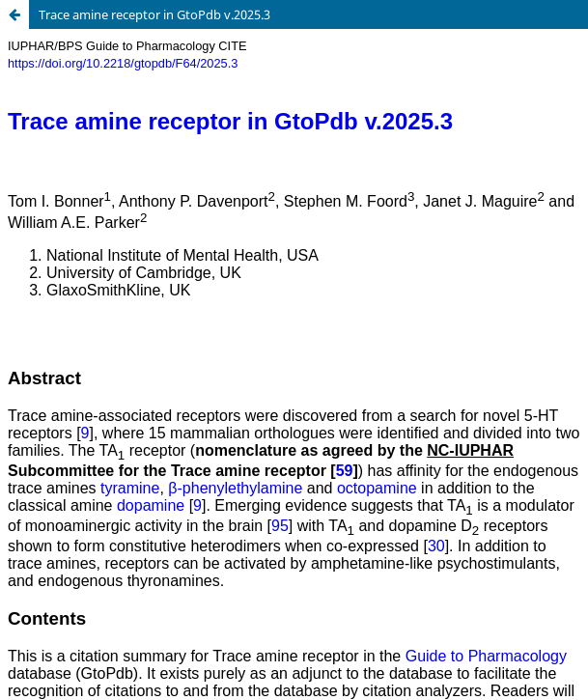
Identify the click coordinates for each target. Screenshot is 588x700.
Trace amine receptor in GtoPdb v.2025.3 (154, 14)
